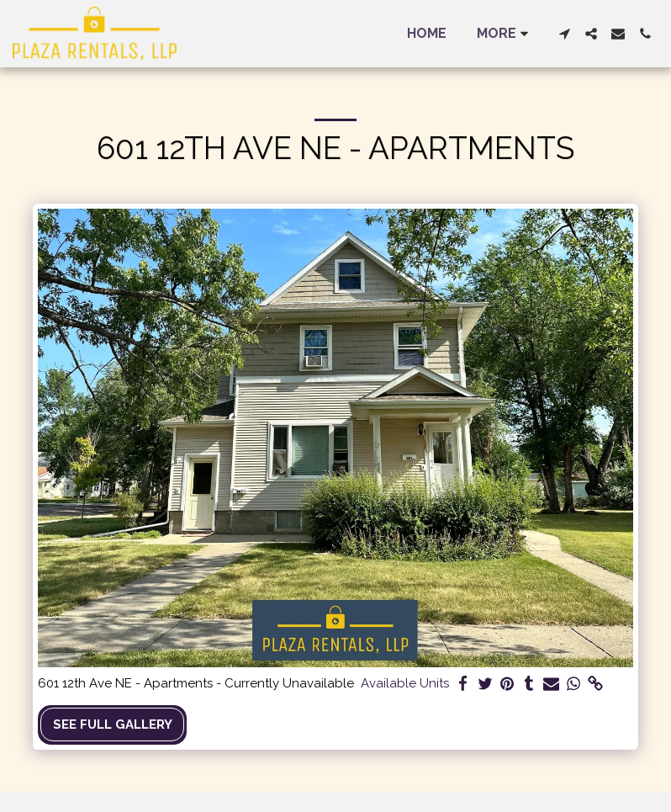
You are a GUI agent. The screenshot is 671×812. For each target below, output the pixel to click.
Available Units (405, 683)
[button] (564, 34)
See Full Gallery (113, 724)
